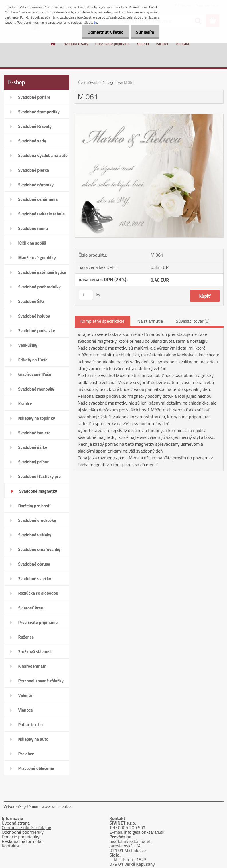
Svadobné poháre (34, 97)
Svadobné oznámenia (38, 199)
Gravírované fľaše (35, 374)
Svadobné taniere (34, 433)
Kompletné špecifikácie (102, 321)
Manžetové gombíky (37, 258)
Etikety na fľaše (33, 360)
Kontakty (10, 846)
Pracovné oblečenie (36, 768)
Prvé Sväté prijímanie (38, 622)
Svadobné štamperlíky (39, 112)
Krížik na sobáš (32, 243)
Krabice (25, 404)
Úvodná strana (16, 823)
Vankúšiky (28, 345)
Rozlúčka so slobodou (38, 593)
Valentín (26, 695)
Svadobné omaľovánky (39, 549)
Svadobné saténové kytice (42, 272)
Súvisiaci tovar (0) (193, 321)
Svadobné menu (33, 228)
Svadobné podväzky (37, 331)
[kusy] (86, 295)
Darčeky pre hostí (34, 506)
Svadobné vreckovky (37, 520)
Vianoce (26, 710)
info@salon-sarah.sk (144, 832)
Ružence (26, 637)
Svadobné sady (32, 141)
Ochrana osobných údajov (26, 827)
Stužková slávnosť (35, 652)
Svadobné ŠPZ (31, 301)
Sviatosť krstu (31, 608)
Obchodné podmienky (23, 832)
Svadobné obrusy (34, 564)
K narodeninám (32, 666)
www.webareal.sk (57, 806)
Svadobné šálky (33, 447)
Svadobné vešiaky (35, 535)
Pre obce (26, 754)
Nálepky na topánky (37, 418)
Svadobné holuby (34, 316)
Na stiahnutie (150, 321)
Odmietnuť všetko (99, 32)
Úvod (82, 82)
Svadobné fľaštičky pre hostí (40, 478)
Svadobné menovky (36, 389)
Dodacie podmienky (21, 837)
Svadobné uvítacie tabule (42, 214)
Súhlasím (143, 32)
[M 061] (149, 116)
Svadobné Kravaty (35, 126)
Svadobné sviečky (35, 579)
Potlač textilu (31, 725)
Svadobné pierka (34, 170)
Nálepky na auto (33, 739)
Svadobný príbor (33, 462)
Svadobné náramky (36, 185)
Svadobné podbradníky (40, 287)
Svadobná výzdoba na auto (43, 155)
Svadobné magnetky (38, 491)
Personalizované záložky (41, 681)
